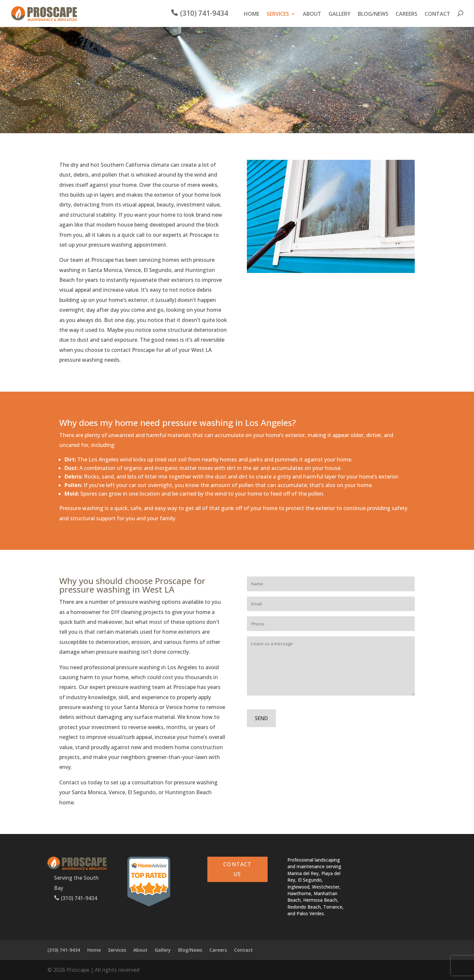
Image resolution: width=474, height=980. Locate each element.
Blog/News (373, 15)
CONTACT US (237, 869)
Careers (407, 15)
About (312, 15)
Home (252, 15)
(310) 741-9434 (204, 14)
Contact (437, 15)
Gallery (340, 15)
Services (278, 15)
